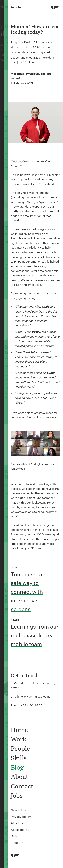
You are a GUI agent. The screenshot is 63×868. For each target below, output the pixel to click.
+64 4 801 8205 (31, 705)
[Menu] (55, 8)
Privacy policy (21, 817)
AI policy (17, 823)
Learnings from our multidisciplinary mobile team (35, 635)
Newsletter (19, 810)
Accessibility (20, 830)
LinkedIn (17, 843)
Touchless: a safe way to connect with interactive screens (27, 592)
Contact (22, 786)
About (20, 777)
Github (16, 836)
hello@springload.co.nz (35, 697)
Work (19, 739)
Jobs (17, 795)
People (20, 748)
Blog (17, 767)
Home (19, 730)
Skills (19, 758)
